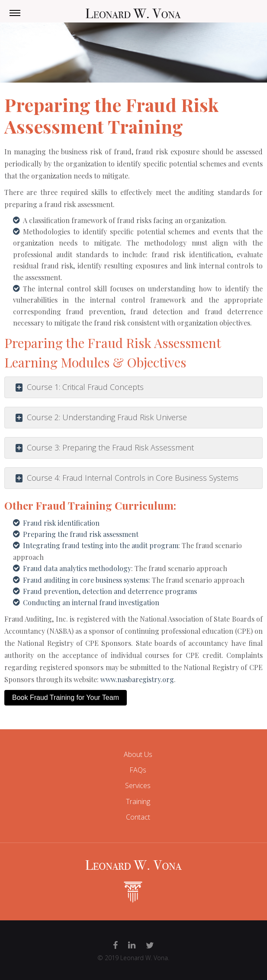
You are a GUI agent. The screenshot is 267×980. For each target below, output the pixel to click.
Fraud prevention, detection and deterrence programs (110, 591)
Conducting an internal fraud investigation (91, 602)
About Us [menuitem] (138, 754)
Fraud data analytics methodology (77, 568)
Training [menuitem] (138, 801)
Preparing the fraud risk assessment (81, 534)
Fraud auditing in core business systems (86, 580)
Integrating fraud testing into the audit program (101, 545)
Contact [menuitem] (138, 817)
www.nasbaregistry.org (137, 679)
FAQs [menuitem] (138, 770)
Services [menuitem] (138, 785)
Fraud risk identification (61, 523)
